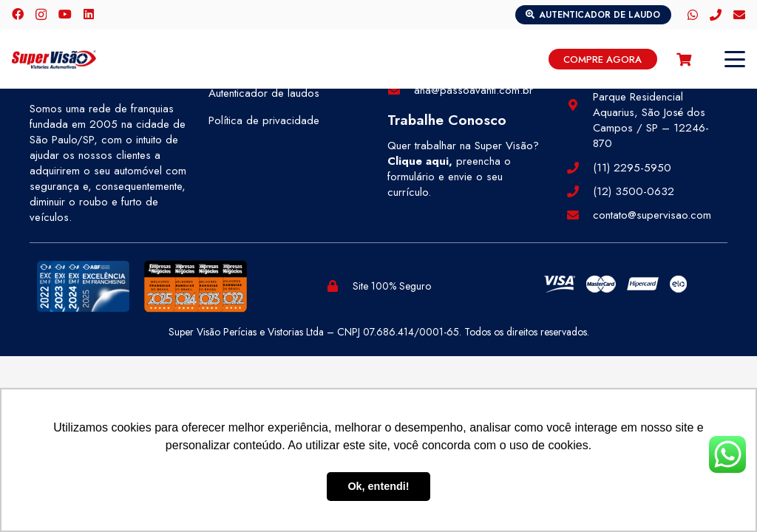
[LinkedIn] (89, 14)
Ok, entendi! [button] (378, 486)
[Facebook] (18, 14)
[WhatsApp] (693, 15)
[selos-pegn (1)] (196, 286)
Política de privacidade (264, 120)
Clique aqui (418, 161)
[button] (735, 59)
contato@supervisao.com (652, 215)
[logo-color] (54, 59)
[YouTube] (65, 14)
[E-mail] (739, 15)
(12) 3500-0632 (634, 191)
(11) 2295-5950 (632, 168)
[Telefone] (716, 15)
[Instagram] (41, 15)
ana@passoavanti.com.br (473, 90)
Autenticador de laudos (264, 93)
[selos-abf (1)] (83, 286)
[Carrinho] (684, 59)
